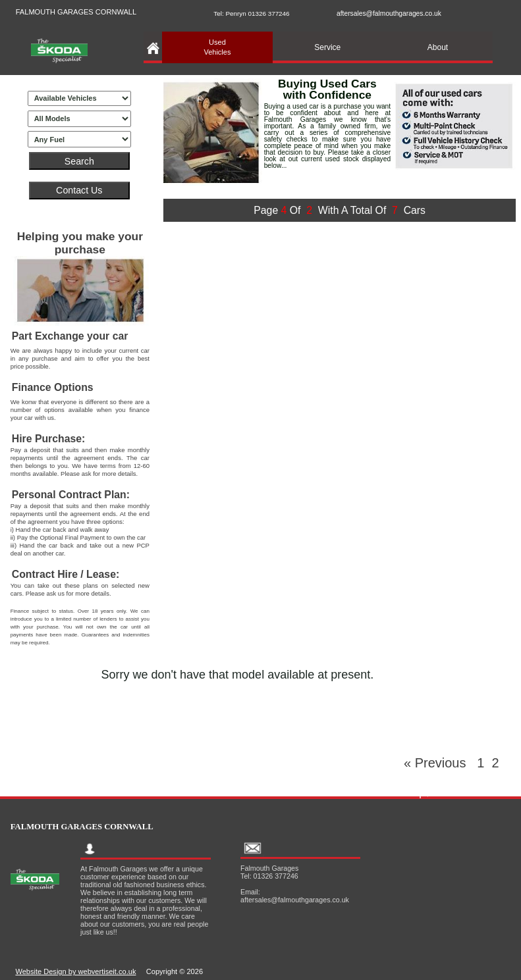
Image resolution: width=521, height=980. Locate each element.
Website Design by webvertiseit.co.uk (75, 971)
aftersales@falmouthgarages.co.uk (389, 13)
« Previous (440, 763)
